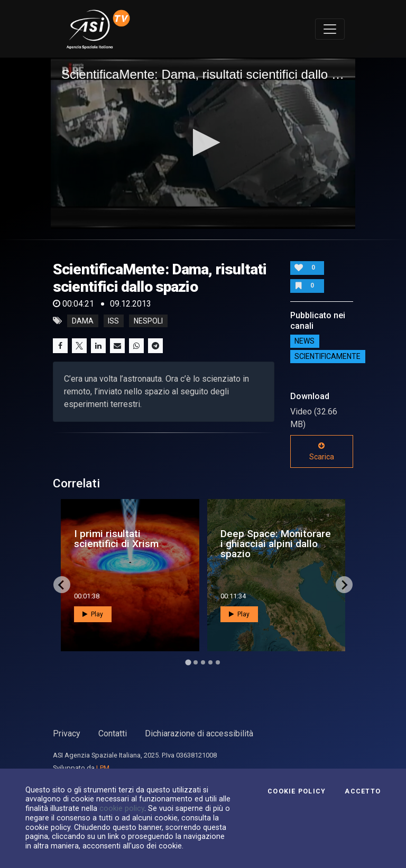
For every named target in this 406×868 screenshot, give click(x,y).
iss (113, 321)
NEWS (304, 341)
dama (83, 321)
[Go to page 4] (210, 662)
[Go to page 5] (218, 662)
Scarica (322, 451)
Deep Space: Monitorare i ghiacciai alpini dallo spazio (276, 544)
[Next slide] (344, 585)
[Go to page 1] (188, 663)
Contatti (113, 733)
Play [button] (93, 614)
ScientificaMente (327, 357)
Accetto (363, 791)
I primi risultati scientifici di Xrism (116, 539)
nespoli (148, 321)
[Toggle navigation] (330, 29)
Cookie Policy (297, 791)
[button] (203, 142)
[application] (203, 143)
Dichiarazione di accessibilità (199, 733)
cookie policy (122, 808)
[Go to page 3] (203, 662)
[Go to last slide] (62, 585)
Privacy (67, 733)
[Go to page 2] (196, 662)
